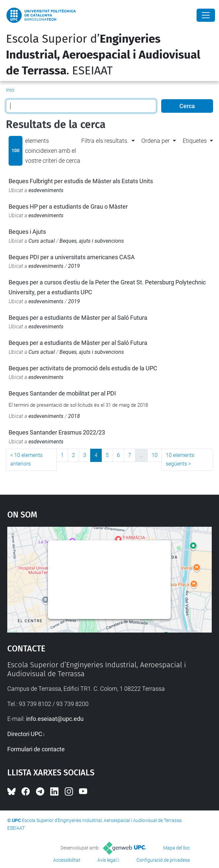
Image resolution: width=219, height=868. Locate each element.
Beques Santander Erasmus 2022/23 (57, 432)
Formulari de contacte (36, 749)
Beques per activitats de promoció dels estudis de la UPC (83, 368)
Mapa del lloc (177, 848)
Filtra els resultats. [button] (105, 141)
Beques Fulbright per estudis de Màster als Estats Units (81, 181)
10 (155, 455)
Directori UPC (25, 734)
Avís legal (107, 860)
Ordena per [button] (156, 141)
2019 (74, 266)
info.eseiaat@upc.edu (55, 719)
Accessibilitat (67, 860)
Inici (10, 90)
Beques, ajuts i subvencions (92, 241)
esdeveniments (46, 190)
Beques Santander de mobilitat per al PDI (62, 393)
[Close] (206, 15)
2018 (74, 416)
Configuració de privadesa (163, 860)
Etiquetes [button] (195, 141)
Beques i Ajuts (27, 232)
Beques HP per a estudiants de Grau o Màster (68, 207)
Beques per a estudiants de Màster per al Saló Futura (78, 318)
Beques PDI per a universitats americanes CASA (72, 257)
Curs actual (42, 241)
